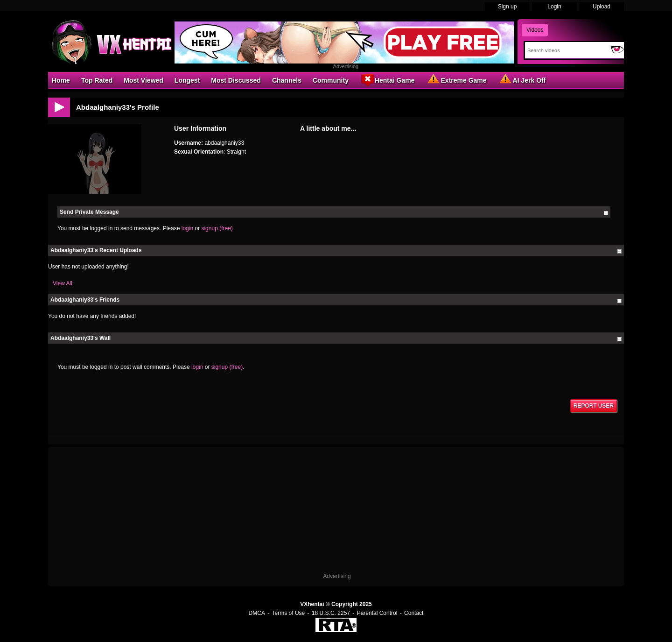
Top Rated (97, 80)
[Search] (566, 50)
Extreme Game (456, 80)
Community (331, 80)
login (187, 228)
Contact (414, 613)
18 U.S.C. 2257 (331, 613)
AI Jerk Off (522, 80)
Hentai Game (387, 80)
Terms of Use (289, 613)
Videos (535, 30)
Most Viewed (143, 80)
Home (61, 80)
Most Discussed (236, 80)
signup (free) (217, 228)
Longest (187, 80)
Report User (594, 406)
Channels (287, 80)
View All (63, 283)
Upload (602, 7)
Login (554, 7)
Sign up (507, 7)
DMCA (257, 613)
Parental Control (377, 613)
